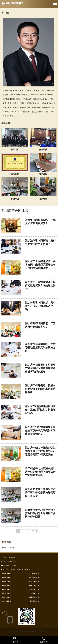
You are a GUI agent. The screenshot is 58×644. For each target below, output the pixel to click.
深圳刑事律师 (6, 578)
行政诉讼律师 (34, 593)
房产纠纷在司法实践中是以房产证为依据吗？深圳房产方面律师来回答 (40, 472)
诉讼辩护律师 (34, 601)
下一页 (35, 531)
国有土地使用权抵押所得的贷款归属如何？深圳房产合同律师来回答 (40, 513)
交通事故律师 (34, 589)
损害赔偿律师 (34, 597)
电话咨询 (43, 640)
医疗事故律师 (34, 578)
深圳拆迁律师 (6, 585)
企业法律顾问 (6, 601)
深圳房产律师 (6, 581)
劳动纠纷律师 (6, 597)
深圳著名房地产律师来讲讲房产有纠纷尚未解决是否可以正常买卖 (40, 492)
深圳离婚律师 (6, 574)
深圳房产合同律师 (8, 547)
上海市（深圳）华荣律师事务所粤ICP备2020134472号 (29, 632)
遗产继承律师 (6, 593)
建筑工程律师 (34, 581)
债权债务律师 (34, 574)
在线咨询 (14, 640)
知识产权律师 (34, 585)
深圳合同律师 (6, 589)
